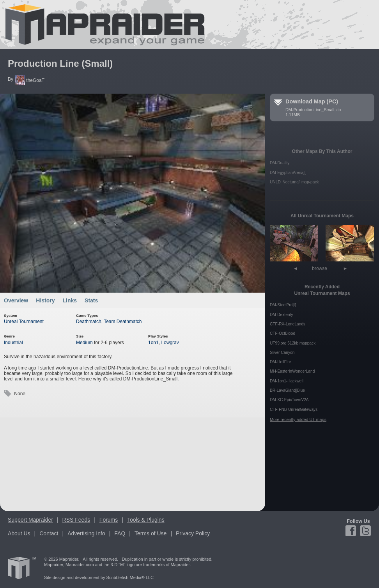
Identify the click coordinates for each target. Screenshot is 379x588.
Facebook (352, 531)
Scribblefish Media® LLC (130, 577)
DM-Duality (280, 163)
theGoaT (30, 80)
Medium (84, 343)
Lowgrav (170, 343)
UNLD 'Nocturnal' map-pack (294, 182)
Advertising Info (86, 533)
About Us (19, 533)
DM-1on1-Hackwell (287, 381)
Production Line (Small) (60, 63)
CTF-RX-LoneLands (288, 324)
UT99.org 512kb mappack (293, 343)
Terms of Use (151, 533)
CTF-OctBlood (282, 333)
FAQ (120, 533)
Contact (49, 533)
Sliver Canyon (282, 353)
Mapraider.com (101, 24)
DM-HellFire (280, 362)
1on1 (153, 343)
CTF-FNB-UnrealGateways (294, 409)
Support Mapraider (30, 520)
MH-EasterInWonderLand (292, 371)
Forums (109, 520)
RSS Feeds (76, 520)
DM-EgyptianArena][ (288, 173)
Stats (91, 300)
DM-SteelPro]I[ (283, 305)
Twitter (365, 531)
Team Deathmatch (123, 322)
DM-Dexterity (281, 315)
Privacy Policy (193, 533)
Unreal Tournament (24, 322)
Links (70, 300)
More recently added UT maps (298, 419)
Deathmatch (89, 322)
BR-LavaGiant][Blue (287, 390)
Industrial (13, 343)
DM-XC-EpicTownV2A (289, 400)
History (45, 300)
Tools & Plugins (146, 520)
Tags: (7, 393)
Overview (16, 300)
